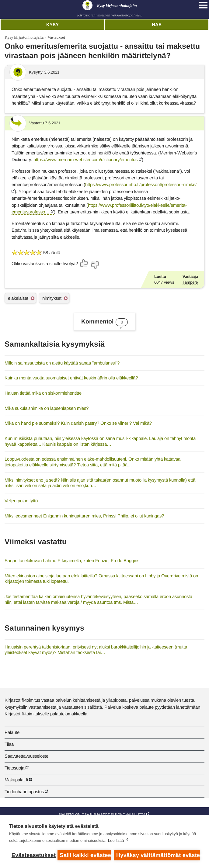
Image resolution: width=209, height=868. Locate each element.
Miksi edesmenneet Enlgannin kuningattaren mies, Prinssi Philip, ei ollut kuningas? (84, 516)
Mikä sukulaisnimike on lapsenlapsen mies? (47, 408)
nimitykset (52, 298)
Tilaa (9, 744)
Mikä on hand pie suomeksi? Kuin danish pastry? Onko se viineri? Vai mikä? (78, 423)
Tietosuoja (14, 768)
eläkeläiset (18, 298)
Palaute (12, 732)
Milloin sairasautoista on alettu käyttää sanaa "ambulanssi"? (62, 363)
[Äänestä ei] (95, 265)
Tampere (190, 282)
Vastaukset (56, 37)
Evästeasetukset (33, 855)
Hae (157, 24)
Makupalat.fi (16, 780)
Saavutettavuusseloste (26, 756)
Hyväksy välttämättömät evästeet (158, 855)
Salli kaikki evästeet (85, 855)
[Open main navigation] (203, 5)
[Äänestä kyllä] (84, 263)
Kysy (52, 24)
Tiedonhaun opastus (24, 792)
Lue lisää (116, 840)
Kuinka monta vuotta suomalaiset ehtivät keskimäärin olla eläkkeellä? (71, 378)
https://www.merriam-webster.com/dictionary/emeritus (85, 159)
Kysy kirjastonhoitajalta (24, 37)
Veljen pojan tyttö (21, 501)
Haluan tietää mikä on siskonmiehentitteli (44, 393)
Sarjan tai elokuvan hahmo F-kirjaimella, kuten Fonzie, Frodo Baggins (72, 560)
